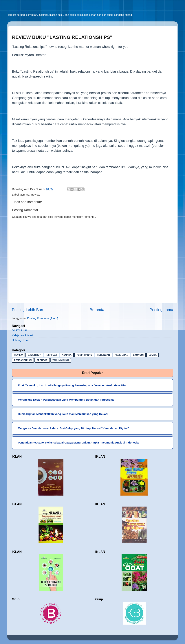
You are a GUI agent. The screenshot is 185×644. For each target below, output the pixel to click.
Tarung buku (61, 360)
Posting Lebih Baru (28, 310)
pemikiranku (84, 355)
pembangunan (23, 360)
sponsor (42, 360)
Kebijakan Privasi (22, 335)
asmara (25, 195)
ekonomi (138, 355)
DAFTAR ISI (19, 330)
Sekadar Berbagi (18, 11)
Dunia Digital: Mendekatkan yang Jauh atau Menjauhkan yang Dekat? (63, 414)
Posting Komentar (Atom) (43, 318)
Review (35, 195)
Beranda (97, 310)
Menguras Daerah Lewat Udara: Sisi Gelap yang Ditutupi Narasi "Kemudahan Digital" (73, 428)
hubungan (103, 355)
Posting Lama (161, 310)
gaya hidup (34, 355)
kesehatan (121, 355)
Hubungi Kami (21, 340)
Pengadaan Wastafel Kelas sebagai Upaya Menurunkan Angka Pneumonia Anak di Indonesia (78, 442)
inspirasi (52, 355)
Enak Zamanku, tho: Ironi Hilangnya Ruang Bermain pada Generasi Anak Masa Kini (72, 385)
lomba (153, 355)
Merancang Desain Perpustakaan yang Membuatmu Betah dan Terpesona (66, 400)
